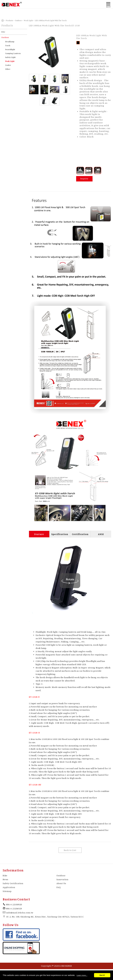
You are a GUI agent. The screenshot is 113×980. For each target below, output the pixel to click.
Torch (8, 45)
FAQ (59, 887)
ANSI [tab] (101, 534)
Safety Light (10, 57)
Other (8, 69)
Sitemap (7, 891)
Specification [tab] (60, 534)
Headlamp (10, 42)
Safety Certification (13, 883)
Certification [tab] (80, 534)
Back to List (70, 850)
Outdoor (18, 20)
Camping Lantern (13, 53)
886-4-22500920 (14, 904)
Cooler (8, 65)
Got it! (102, 975)
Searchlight (10, 49)
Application (9, 887)
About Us (61, 883)
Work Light (28, 20)
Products (9, 20)
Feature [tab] (39, 534)
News (5, 879)
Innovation (62, 879)
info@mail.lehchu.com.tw (20, 913)
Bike (3, 32)
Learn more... (82, 975)
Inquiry (84, 178)
